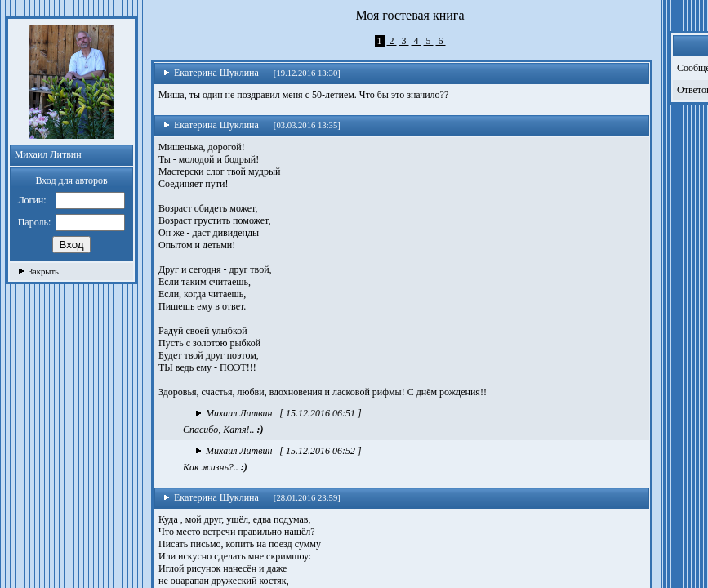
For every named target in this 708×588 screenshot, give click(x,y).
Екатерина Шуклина (211, 73)
